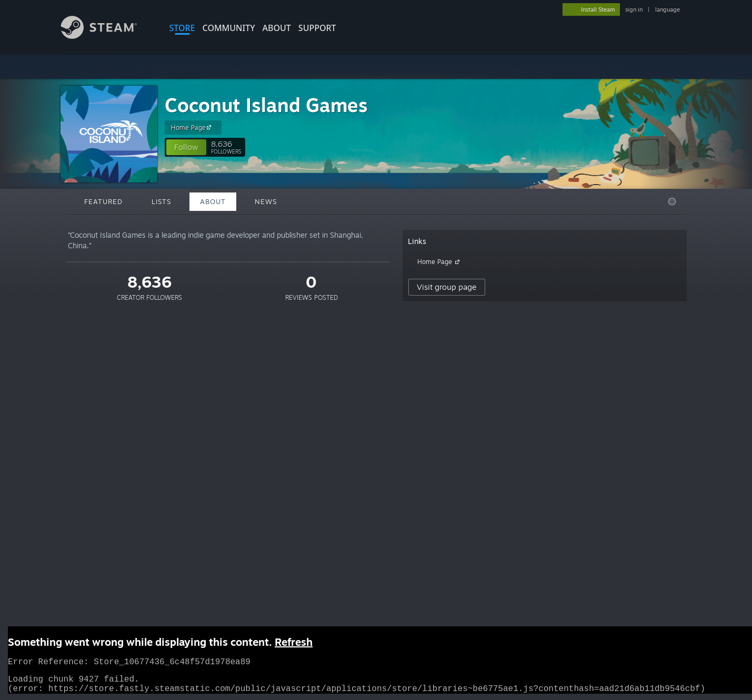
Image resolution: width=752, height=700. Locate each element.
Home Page (193, 127)
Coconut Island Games (266, 105)
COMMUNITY (229, 28)
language (668, 9)
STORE (182, 28)
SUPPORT (317, 28)
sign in (634, 9)
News (266, 201)
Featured (103, 201)
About (277, 28)
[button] (186, 147)
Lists (161, 201)
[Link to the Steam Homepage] (107, 36)
